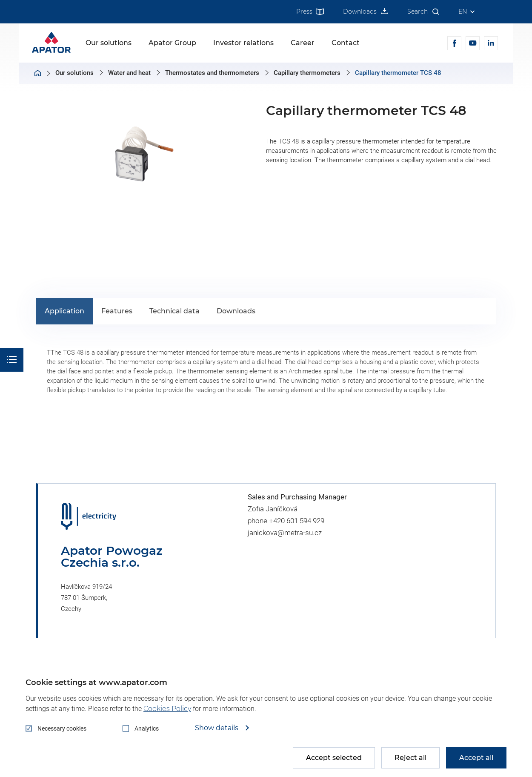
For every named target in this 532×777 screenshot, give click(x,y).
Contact (346, 43)
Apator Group (172, 43)
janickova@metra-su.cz (285, 533)
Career (303, 43)
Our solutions (109, 43)
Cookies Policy (167, 709)
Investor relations (243, 43)
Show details (217, 728)
